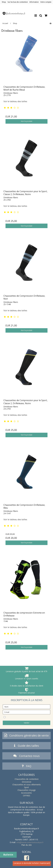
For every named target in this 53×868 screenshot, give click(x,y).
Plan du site (26, 845)
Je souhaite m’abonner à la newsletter (25, 717)
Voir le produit (26, 121)
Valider (27, 723)
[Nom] (26, 707)
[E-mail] (26, 712)
